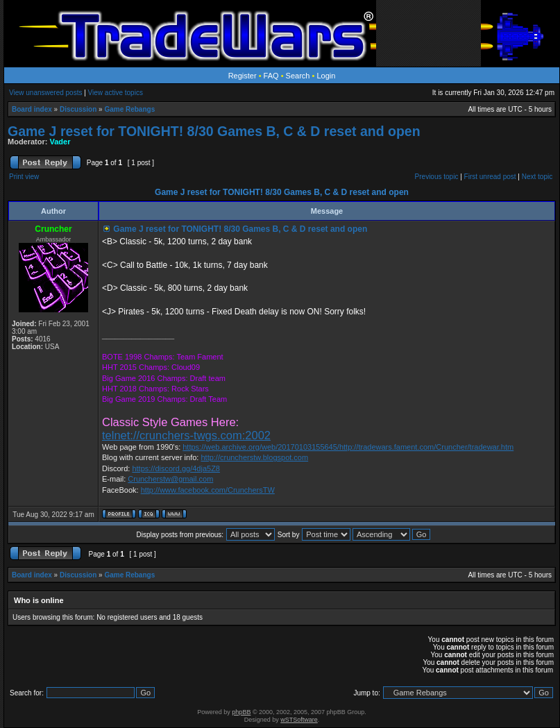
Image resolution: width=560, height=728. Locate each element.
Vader (60, 142)
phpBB (241, 712)
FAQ (271, 76)
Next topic (537, 177)
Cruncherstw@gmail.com (170, 479)
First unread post (490, 177)
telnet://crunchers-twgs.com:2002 (186, 435)
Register (243, 76)
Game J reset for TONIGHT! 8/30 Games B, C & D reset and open (214, 131)
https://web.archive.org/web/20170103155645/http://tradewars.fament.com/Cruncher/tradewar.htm (348, 447)
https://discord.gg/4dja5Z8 (176, 468)
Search (298, 76)
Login (326, 76)
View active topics (116, 93)
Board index (32, 109)
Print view (24, 177)
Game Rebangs (129, 109)
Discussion (78, 109)
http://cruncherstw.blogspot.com (254, 457)
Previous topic (437, 177)
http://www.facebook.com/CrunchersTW (208, 490)
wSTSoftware (299, 720)
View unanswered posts (45, 93)
